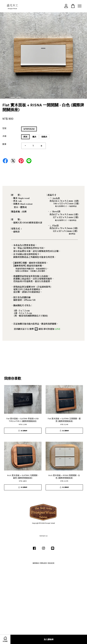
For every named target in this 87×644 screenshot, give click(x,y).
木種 (4, 136)
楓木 (34, 137)
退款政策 (51, 563)
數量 (4, 144)
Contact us (44, 536)
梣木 (25, 137)
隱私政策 (43, 563)
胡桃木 (44, 137)
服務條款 (36, 563)
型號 (4, 128)
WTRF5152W (29, 129)
